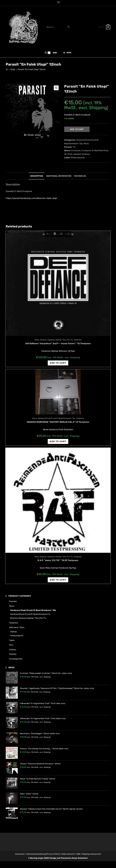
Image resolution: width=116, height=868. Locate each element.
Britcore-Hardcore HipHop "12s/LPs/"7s (56, 340)
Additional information (59, 176)
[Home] (7, 69)
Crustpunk (86, 150)
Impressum (20, 854)
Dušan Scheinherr (80, 858)
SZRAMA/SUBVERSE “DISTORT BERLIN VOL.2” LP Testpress (58, 422)
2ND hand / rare (17, 627)
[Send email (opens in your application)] (58, 3)
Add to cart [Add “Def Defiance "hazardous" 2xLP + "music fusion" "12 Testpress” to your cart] (58, 363)
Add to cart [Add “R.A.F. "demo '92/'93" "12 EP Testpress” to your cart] (58, 580)
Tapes (12, 640)
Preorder (13, 601)
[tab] (37, 176)
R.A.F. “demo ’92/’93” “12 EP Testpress (58, 560)
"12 (74, 147)
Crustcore (76, 150)
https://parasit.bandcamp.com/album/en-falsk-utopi (31, 198)
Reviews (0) (80, 176)
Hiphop (14, 632)
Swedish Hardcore (82, 154)
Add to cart (77, 129)
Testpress (78, 340)
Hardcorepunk (17, 636)
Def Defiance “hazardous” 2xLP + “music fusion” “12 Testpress (58, 344)
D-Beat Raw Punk (100, 150)
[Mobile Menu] (67, 53)
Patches (13, 654)
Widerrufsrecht (68, 854)
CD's (11, 645)
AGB (78, 854)
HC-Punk (68, 154)
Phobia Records (78, 158)
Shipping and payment (92, 854)
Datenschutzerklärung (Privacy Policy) (43, 854)
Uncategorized (16, 659)
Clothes (13, 650)
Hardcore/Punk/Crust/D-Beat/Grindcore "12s (56, 418)
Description (37, 176)
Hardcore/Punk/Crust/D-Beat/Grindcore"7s (30, 614)
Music (86, 144)
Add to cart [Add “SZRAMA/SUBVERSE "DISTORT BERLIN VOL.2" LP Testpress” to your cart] (58, 441)
